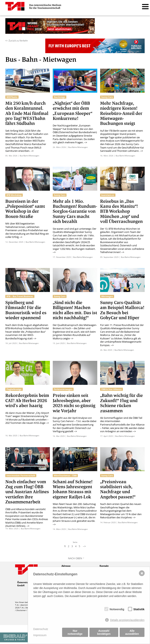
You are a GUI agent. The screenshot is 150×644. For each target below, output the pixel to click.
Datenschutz (41, 629)
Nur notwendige (75, 632)
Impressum (40, 635)
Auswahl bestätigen (104, 632)
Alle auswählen (132, 632)
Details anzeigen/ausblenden (127, 620)
